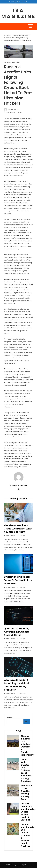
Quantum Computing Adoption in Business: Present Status (17, 632)
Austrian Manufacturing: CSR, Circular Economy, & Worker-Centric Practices (28, 835)
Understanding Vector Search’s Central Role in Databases (18, 580)
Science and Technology (12, 62)
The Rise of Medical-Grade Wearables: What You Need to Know (18, 529)
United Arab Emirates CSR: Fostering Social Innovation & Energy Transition (26, 770)
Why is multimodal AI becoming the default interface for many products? (17, 685)
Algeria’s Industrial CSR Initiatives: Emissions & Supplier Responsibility (28, 746)
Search (10, 717)
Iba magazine (18, 13)
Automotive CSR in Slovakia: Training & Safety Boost (27, 792)
